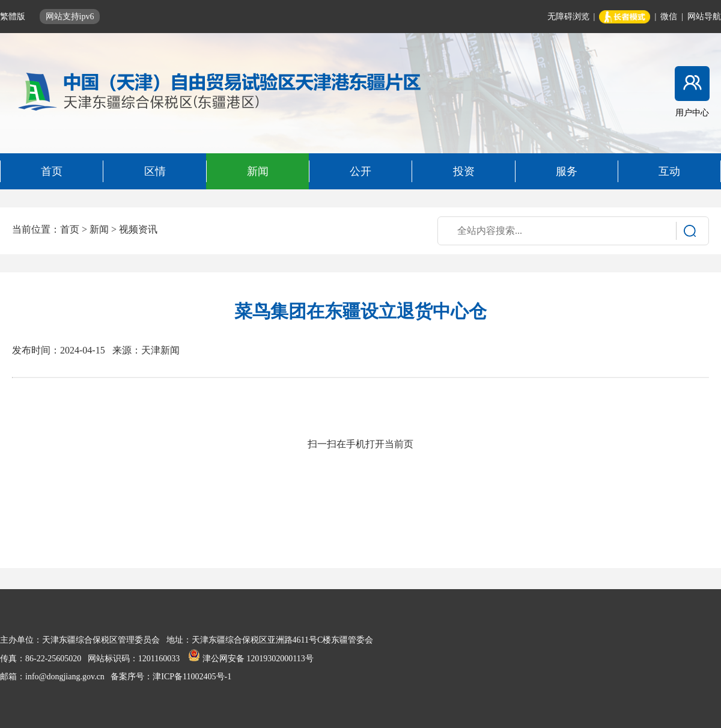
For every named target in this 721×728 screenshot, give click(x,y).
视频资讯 (138, 229)
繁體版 (14, 17)
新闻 (99, 229)
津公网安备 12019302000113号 (251, 659)
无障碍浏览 (568, 17)
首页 (70, 229)
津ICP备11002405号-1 (192, 677)
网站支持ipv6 (70, 17)
